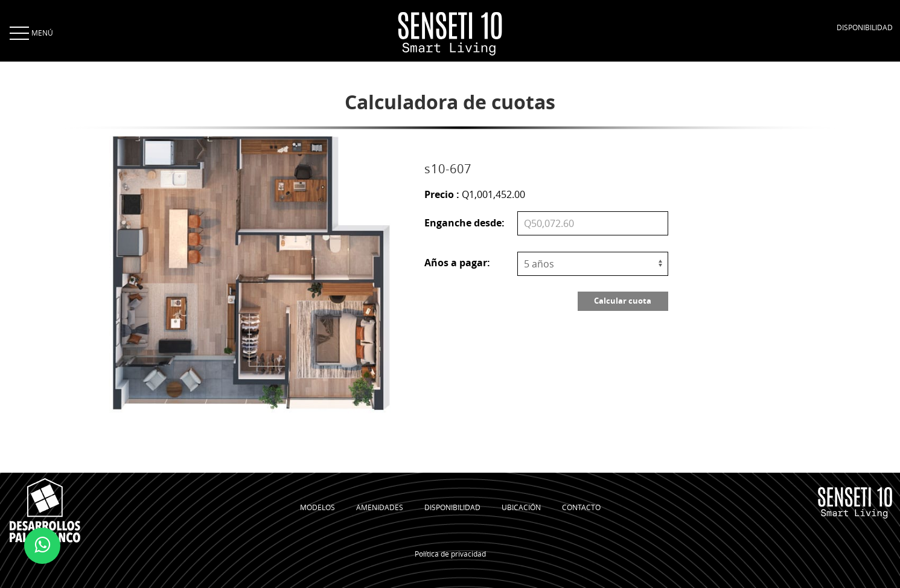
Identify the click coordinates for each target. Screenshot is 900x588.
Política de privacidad (450, 554)
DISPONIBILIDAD (865, 27)
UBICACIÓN (521, 507)
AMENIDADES (380, 507)
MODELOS (318, 507)
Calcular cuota (623, 301)
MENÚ (30, 33)
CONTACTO (581, 507)
